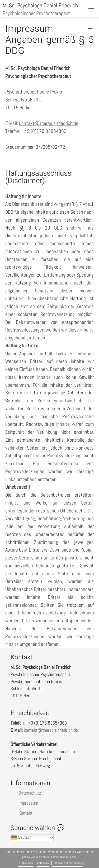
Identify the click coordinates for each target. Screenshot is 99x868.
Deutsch (21, 838)
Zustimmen (26, 863)
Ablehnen (43, 863)
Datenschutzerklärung (67, 863)
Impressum (28, 803)
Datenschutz (30, 793)
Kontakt (25, 813)
